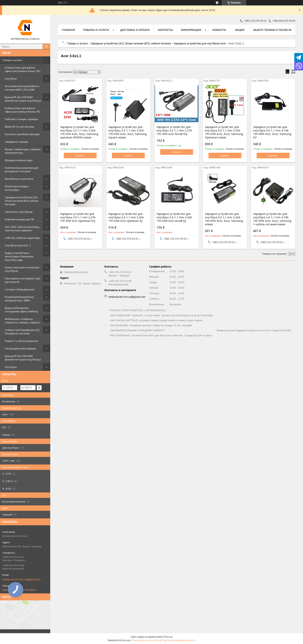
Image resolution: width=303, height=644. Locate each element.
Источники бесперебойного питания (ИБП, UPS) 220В (22, 88)
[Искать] (46, 47)
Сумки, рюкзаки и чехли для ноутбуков (22, 269)
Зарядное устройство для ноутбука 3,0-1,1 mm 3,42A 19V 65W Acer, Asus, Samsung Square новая (127, 132)
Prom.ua (168, 637)
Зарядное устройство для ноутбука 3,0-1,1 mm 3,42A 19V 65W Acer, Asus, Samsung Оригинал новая (224, 132)
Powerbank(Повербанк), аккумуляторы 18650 (20, 299)
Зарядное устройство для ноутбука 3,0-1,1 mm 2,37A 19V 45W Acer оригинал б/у (78, 217)
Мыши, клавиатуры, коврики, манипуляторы (23, 151)
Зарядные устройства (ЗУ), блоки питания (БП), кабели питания (22, 201)
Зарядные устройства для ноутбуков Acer (200, 43)
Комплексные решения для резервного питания (22, 169)
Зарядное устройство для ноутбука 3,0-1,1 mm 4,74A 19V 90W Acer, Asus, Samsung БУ (272, 132)
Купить (80, 155)
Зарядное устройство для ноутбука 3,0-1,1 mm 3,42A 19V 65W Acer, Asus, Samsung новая (224, 219)
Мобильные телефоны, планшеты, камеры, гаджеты (23, 321)
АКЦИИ (240, 30)
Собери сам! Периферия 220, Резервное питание (22, 332)
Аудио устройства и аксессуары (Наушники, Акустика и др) (19, 256)
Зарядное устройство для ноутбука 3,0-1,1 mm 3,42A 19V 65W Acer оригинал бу (126, 217)
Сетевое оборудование (20, 289)
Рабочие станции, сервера (21, 119)
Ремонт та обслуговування (21, 341)
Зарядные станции (17, 142)
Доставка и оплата (135, 30)
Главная (68, 30)
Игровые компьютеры (19, 160)
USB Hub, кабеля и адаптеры (23, 238)
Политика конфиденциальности (178, 640)
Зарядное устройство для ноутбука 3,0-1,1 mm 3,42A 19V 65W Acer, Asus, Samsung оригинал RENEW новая (79, 132)
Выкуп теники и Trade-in (272, 30)
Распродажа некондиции (20, 348)
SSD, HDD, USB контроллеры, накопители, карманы (22, 229)
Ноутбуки (11, 79)
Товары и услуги (12, 60)
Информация (191, 30)
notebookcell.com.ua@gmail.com (21, 579)
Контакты (165, 30)
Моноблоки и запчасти (19, 179)
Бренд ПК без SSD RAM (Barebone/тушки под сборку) (23, 99)
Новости (219, 30)
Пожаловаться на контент (145, 640)
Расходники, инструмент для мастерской (23, 280)
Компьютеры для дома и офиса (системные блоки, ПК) (23, 69)
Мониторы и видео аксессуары (17, 188)
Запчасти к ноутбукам (19, 212)
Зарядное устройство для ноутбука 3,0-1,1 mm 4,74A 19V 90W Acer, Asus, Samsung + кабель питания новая (272, 219)
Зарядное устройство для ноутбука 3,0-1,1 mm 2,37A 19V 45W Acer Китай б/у (174, 130)
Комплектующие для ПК (20, 219)
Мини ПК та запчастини (20, 127)
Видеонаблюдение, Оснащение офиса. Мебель (22, 310)
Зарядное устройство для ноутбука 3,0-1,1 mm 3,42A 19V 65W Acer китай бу (174, 217)
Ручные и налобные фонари (22, 134)
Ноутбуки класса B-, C (18, 245)
